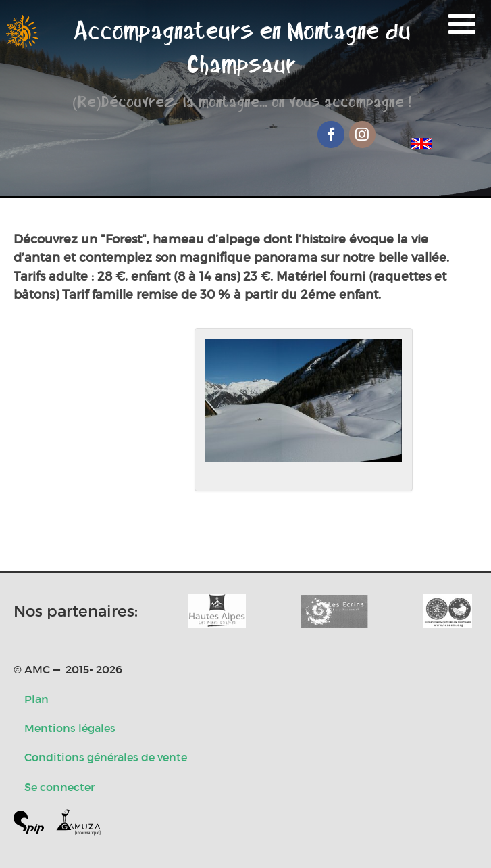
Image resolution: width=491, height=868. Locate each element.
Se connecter (59, 787)
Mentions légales (70, 728)
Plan (36, 699)
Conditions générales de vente (106, 757)
